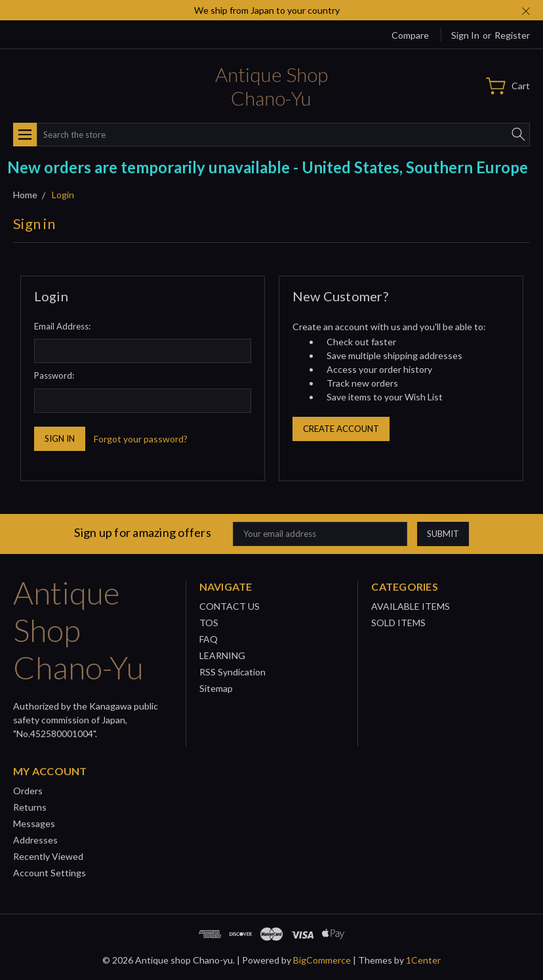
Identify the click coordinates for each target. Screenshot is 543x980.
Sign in (465, 35)
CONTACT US (230, 606)
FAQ (209, 639)
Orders (28, 791)
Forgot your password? (141, 439)
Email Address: (62, 326)
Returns (30, 807)
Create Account (341, 429)
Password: (54, 375)
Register (512, 35)
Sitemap (216, 688)
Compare (410, 35)
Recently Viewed (48, 856)
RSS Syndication (232, 672)
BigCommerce (322, 960)
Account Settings (50, 873)
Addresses (35, 840)
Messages (34, 823)
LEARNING (222, 655)
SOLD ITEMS (398, 623)
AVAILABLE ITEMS (411, 606)
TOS (209, 623)
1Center (423, 960)
